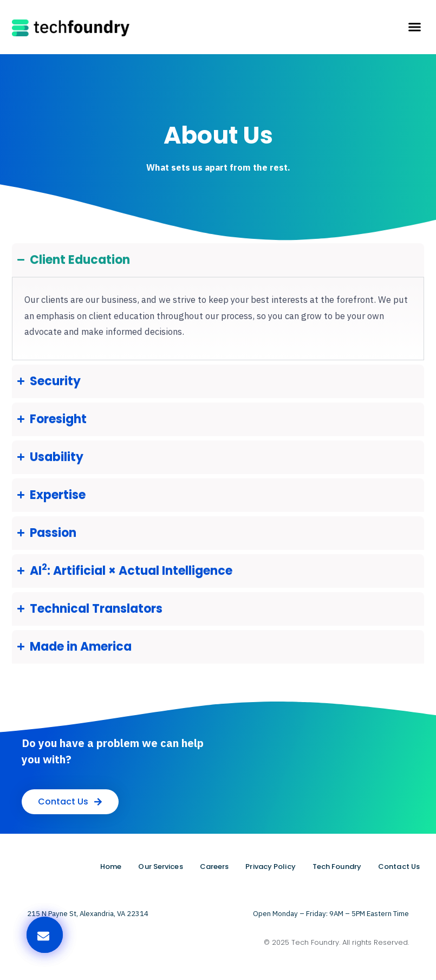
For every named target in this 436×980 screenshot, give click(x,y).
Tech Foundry (337, 867)
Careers (214, 867)
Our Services (160, 867)
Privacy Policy (270, 867)
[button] (414, 27)
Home (111, 867)
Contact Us (399, 867)
